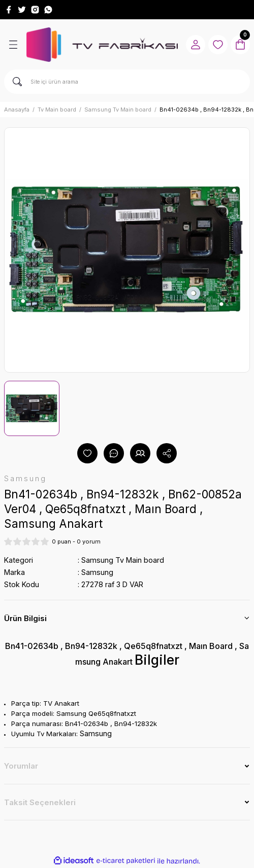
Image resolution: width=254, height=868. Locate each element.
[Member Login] (196, 45)
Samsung (97, 572)
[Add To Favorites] (87, 453)
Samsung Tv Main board (123, 560)
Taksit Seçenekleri (40, 802)
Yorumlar (21, 766)
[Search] (127, 82)
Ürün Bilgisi (25, 618)
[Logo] (102, 45)
